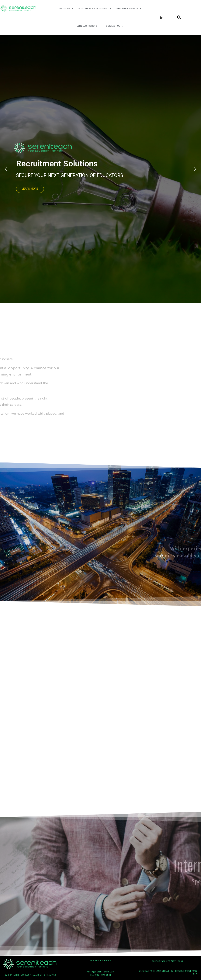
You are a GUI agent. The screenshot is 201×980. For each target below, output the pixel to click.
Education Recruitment (95, 9)
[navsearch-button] (177, 17)
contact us (115, 26)
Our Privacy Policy (100, 961)
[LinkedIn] (162, 17)
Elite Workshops (89, 26)
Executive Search (129, 9)
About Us (66, 9)
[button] (56, 189)
